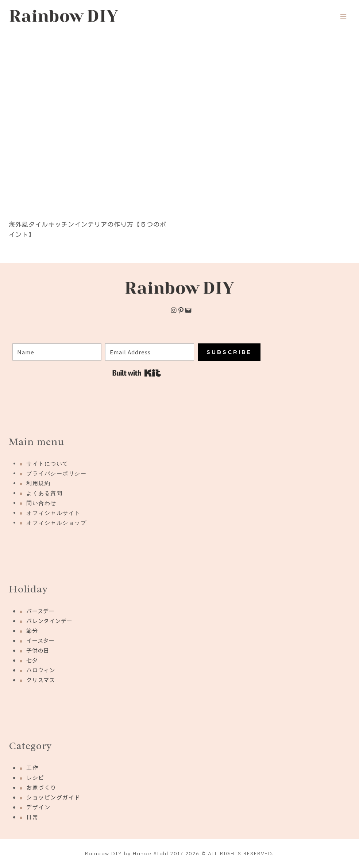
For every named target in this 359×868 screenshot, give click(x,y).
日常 (32, 817)
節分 (32, 630)
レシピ (35, 777)
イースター (40, 640)
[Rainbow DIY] (64, 16)
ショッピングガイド (53, 797)
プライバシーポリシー (56, 473)
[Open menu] (343, 16)
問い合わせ (41, 503)
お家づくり (41, 787)
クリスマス (41, 680)
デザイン (38, 807)
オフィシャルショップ (56, 523)
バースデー (40, 611)
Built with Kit (137, 373)
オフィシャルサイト (53, 513)
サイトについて (47, 464)
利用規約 (38, 483)
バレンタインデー (49, 621)
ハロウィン (41, 670)
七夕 (32, 660)
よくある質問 (44, 493)
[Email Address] (150, 352)
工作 (32, 768)
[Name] (57, 352)
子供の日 (38, 650)
